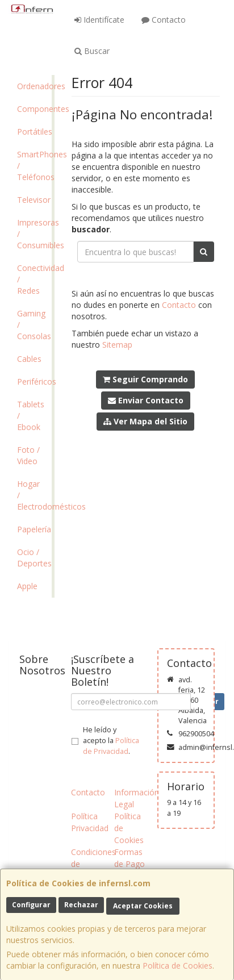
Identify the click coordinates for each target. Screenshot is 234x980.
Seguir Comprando (145, 379)
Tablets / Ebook (31, 416)
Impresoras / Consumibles (34, 234)
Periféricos (34, 381)
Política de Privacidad (111, 746)
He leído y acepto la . (111, 741)
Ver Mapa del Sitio (145, 421)
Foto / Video (28, 455)
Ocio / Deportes (34, 558)
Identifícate (99, 20)
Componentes (34, 109)
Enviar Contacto (146, 400)
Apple (27, 586)
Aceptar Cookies (143, 906)
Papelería (34, 529)
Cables (29, 359)
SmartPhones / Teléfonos (34, 166)
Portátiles (34, 132)
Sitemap (117, 345)
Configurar (31, 905)
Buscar (92, 51)
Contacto (164, 20)
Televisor (34, 200)
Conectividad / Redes (34, 279)
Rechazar (81, 905)
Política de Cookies (177, 966)
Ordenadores (34, 86)
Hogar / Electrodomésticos (34, 495)
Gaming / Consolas (34, 325)
